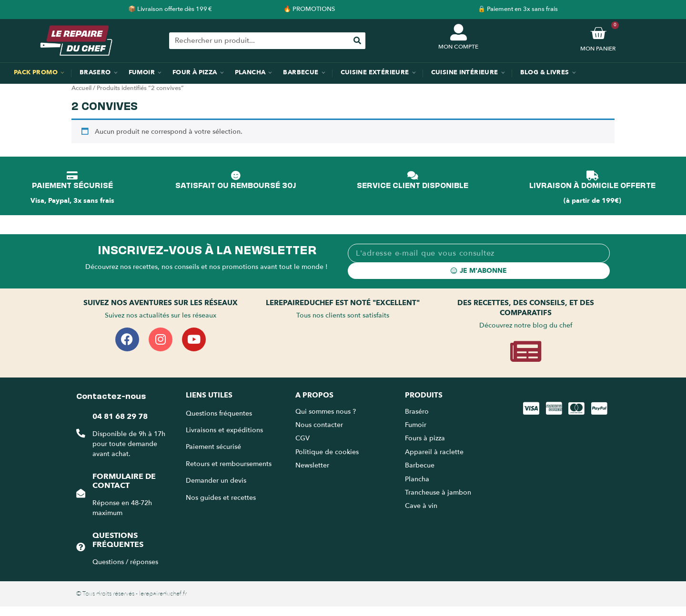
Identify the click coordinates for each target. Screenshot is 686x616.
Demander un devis (216, 481)
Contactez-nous (111, 395)
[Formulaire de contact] (81, 493)
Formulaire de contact (124, 481)
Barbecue (420, 465)
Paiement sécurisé (213, 447)
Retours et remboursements (229, 464)
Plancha (417, 479)
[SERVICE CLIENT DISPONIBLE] (413, 176)
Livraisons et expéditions (224, 430)
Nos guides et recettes (221, 498)
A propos (314, 395)
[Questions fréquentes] (81, 547)
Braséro (417, 412)
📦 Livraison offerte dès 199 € (170, 9)
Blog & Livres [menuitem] (545, 72)
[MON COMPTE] (459, 32)
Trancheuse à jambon (438, 492)
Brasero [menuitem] (95, 72)
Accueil (81, 88)
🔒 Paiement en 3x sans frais (518, 9)
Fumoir (416, 425)
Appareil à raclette (435, 452)
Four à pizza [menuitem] (195, 72)
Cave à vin (421, 506)
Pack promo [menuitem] (36, 72)
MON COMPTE (458, 47)
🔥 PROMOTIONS (309, 9)
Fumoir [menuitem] (142, 72)
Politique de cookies (327, 452)
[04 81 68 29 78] (81, 434)
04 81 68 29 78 (120, 417)
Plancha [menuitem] (250, 72)
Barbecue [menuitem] (301, 72)
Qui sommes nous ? (327, 412)
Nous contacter (319, 425)
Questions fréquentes (117, 540)
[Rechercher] (357, 41)
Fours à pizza (425, 438)
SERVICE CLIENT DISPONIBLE (413, 185)
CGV (303, 438)
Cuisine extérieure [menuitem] (375, 72)
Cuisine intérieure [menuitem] (465, 72)
